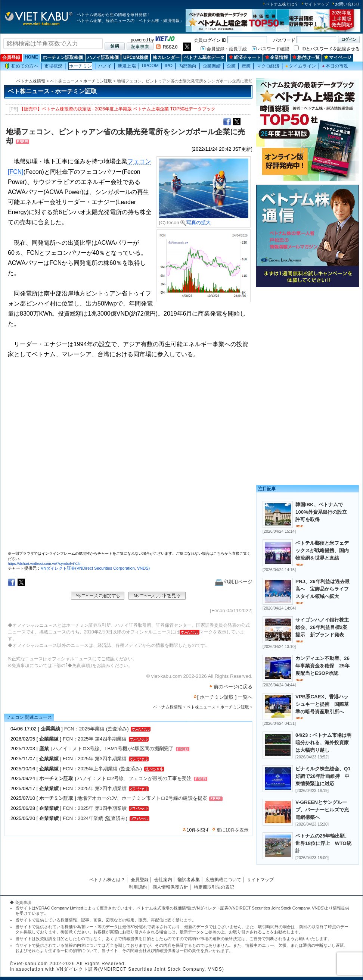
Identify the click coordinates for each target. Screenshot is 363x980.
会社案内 (163, 880)
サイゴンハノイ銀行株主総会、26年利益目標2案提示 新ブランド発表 (322, 627)
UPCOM (150, 66)
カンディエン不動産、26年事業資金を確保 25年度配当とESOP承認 (322, 666)
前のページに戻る (233, 687)
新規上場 (127, 66)
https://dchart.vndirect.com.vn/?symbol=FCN (44, 563)
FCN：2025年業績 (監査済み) (97, 729)
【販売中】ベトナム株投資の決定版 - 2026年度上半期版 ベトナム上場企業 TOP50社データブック (118, 109)
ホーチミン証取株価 (63, 57)
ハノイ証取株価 (103, 57)
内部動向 (187, 66)
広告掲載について (223, 880)
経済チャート (245, 57)
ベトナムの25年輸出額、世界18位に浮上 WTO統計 (323, 843)
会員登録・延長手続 (227, 49)
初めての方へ (22, 66)
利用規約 (138, 887)
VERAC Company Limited (60, 908)
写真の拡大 (196, 223)
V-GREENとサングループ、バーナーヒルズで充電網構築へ (322, 810)
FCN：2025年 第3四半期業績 (95, 759)
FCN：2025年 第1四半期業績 (95, 808)
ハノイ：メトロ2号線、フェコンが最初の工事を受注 (134, 779)
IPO (169, 66)
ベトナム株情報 (31, 81)
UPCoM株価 (136, 57)
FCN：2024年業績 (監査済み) (95, 818)
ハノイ (105, 66)
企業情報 (277, 57)
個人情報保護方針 (170, 887)
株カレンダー (166, 57)
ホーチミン (80, 66)
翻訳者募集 (189, 880)
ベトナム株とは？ (282, 4)
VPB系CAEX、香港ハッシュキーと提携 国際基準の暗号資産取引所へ (322, 704)
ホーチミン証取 (98, 81)
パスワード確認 (273, 49)
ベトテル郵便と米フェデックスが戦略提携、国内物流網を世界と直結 (322, 550)
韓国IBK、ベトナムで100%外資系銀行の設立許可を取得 (321, 512)
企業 (231, 66)
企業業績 (212, 66)
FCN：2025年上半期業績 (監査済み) (102, 769)
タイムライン (301, 66)
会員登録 (11, 57)
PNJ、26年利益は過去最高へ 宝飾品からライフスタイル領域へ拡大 (322, 589)
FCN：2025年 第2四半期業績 (95, 788)
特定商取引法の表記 (214, 887)
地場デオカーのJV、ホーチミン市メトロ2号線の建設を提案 (142, 799)
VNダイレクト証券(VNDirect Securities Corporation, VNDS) (95, 568)
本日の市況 (335, 66)
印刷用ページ (234, 582)
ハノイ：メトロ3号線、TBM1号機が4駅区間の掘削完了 (113, 749)
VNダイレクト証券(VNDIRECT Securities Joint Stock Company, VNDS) (260, 908)
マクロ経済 (268, 66)
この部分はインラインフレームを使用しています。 (129, 458)
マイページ (338, 57)
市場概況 (53, 66)
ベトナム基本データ (204, 57)
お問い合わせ (347, 4)
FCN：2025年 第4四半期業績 (95, 739)
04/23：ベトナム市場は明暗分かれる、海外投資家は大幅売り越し (323, 743)
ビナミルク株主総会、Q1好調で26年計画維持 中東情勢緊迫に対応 (323, 776)
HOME (31, 57)
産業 (246, 66)
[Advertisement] (304, 338)
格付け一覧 (306, 57)
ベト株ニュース (64, 81)
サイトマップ (317, 4)
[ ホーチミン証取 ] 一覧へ (225, 697)
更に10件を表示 (232, 830)
